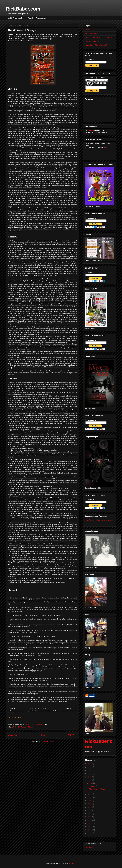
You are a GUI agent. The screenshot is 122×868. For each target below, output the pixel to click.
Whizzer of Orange (28, 727)
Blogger (73, 863)
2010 (90, 820)
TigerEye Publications (37, 18)
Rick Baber (17, 727)
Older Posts (73, 735)
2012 (90, 814)
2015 (90, 804)
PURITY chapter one (93, 41)
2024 (90, 767)
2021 (90, 774)
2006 (90, 833)
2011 (90, 817)
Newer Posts (13, 735)
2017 (90, 797)
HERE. (108, 147)
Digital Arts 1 (90, 848)
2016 (90, 801)
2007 (90, 830)
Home (43, 735)
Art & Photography (16, 18)
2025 (90, 764)
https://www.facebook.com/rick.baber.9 (99, 520)
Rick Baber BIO (91, 33)
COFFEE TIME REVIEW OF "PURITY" (99, 37)
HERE (91, 130)
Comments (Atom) (47, 741)
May (91, 783)
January (93, 786)
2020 (90, 777)
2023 (90, 770)
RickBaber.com (23, 9)
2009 (90, 823)
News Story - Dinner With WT (96, 45)
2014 (90, 807)
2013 (90, 810)
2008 (90, 827)
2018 (90, 794)
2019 (90, 780)
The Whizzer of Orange (22, 30)
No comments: (38, 724)
